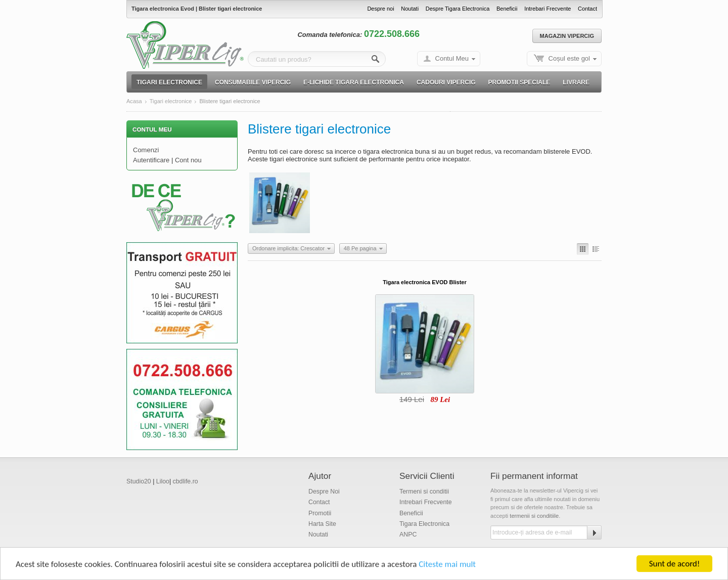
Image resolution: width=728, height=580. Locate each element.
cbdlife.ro (186, 481)
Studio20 (139, 481)
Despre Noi (324, 492)
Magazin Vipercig (567, 36)
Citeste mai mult (447, 565)
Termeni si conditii (424, 492)
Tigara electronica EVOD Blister (424, 282)
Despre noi (380, 9)
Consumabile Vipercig (253, 82)
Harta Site (322, 524)
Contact (587, 9)
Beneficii (507, 9)
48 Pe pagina (360, 248)
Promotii (320, 513)
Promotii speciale (519, 82)
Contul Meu (452, 58)
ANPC (408, 534)
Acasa (134, 101)
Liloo (163, 481)
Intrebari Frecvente (548, 9)
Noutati (410, 9)
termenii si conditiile (534, 516)
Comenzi (146, 150)
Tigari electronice (169, 82)
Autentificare (151, 160)
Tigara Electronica (424, 524)
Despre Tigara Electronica (458, 9)
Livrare (576, 82)
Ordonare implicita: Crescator (288, 248)
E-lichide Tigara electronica (354, 82)
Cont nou (188, 160)
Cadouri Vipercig (446, 82)
